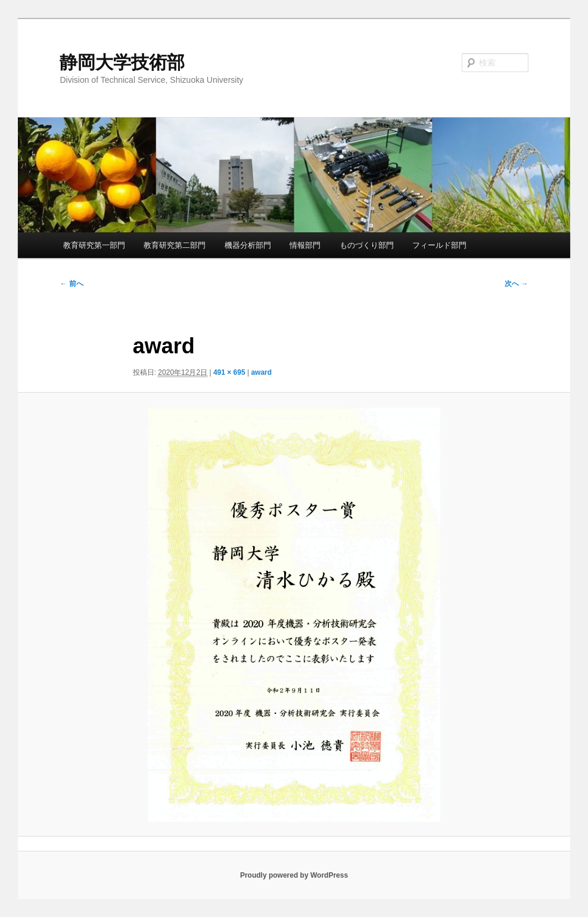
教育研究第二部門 (175, 245)
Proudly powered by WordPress (294, 875)
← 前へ (71, 284)
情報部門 (305, 245)
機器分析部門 (248, 245)
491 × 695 (229, 372)
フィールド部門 (439, 245)
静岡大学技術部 (122, 62)
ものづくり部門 (367, 245)
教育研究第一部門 (94, 245)
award (261, 372)
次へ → (516, 284)
